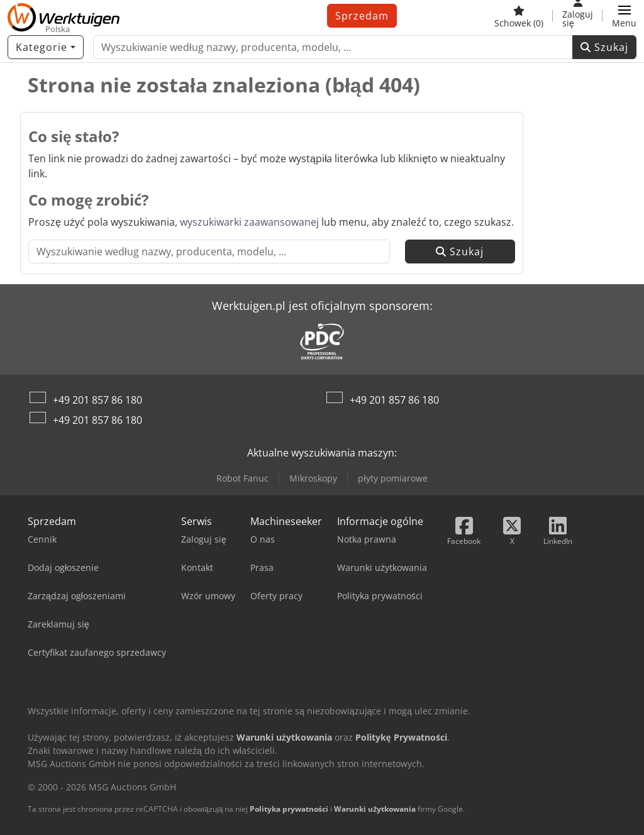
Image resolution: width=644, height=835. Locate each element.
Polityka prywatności (289, 809)
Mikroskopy (313, 478)
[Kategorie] (46, 47)
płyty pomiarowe (392, 478)
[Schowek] (519, 16)
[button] (624, 16)
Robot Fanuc (242, 478)
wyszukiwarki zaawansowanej (249, 222)
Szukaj (604, 47)
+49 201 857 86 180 (97, 400)
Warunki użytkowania (375, 809)
